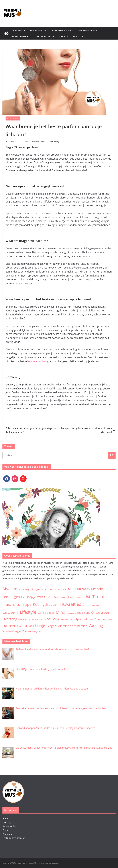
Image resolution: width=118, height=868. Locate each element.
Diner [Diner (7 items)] (64, 589)
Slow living (17, 30)
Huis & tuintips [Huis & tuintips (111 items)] (17, 604)
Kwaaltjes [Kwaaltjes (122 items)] (72, 604)
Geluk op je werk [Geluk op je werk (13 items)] (32, 597)
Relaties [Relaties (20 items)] (88, 619)
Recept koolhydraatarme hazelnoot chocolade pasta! (88, 430)
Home (5, 819)
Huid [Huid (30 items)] (101, 597)
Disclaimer (8, 834)
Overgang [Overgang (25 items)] (10, 619)
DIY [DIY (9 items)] (70, 589)
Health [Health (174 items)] (89, 596)
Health (37, 141)
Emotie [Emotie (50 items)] (97, 589)
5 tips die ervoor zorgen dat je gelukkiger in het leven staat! (29, 430)
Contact (77, 36)
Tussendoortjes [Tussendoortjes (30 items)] (35, 626)
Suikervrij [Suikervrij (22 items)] (9, 626)
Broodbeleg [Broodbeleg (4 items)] (24, 589)
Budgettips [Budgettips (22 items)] (38, 589)
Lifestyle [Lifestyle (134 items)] (28, 612)
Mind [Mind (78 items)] (61, 612)
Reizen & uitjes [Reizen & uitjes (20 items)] (71, 619)
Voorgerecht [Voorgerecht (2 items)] (37, 631)
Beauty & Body (13, 118)
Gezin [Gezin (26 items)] (48, 597)
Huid (43, 141)
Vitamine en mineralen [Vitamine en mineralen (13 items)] (72, 626)
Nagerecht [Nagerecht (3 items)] (71, 613)
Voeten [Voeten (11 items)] (26, 631)
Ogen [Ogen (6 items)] (80, 613)
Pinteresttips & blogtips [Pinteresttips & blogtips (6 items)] (31, 619)
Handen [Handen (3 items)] (77, 597)
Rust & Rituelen (37, 30)
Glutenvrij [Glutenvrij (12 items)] (60, 597)
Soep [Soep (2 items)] (110, 620)
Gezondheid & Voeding (61, 30)
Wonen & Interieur (20, 36)
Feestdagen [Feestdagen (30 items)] (11, 597)
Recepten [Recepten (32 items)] (52, 619)
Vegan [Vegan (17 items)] (52, 626)
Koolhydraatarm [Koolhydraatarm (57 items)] (47, 604)
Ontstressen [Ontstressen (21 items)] (100, 612)
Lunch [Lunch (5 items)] (41, 613)
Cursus (62, 36)
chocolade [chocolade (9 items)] (53, 589)
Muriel (28, 141)
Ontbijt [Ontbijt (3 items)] (87, 613)
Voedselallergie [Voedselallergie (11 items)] (12, 631)
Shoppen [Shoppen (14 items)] (101, 619)
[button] (24, 30)
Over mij (7, 822)
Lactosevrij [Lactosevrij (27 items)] (10, 612)
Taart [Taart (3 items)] (19, 626)
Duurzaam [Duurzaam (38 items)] (82, 589)
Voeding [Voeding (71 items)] (96, 625)
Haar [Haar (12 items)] (70, 597)
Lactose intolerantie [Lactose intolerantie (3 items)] (91, 605)
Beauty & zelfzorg (87, 30)
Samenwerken (10, 826)
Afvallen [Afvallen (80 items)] (10, 589)
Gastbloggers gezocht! (14, 838)
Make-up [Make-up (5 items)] (50, 613)
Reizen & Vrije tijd (44, 36)
